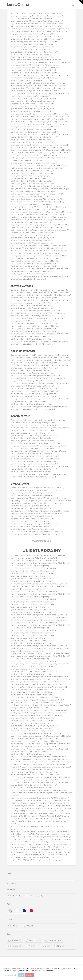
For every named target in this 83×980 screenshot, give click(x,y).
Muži (30, 896)
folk (30, 946)
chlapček (15, 940)
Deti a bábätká (16, 896)
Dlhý (13, 926)
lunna (45, 946)
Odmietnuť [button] (29, 975)
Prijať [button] (21, 975)
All (11, 911)
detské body (33, 940)
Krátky (28, 926)
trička (59, 946)
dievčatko (15, 946)
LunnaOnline (18, 4)
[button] (73, 5)
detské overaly (54, 940)
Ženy (41, 896)
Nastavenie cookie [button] (10, 975)
